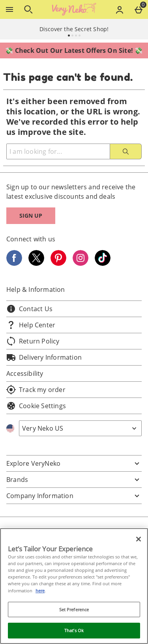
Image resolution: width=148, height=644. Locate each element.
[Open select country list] (80, 428)
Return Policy (33, 341)
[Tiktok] (103, 263)
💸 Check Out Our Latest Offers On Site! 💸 (74, 50)
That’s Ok (74, 630)
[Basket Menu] (139, 9)
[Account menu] (120, 9)
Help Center (31, 325)
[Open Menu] (9, 9)
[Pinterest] (58, 263)
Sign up (31, 216)
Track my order (36, 390)
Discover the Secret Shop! (74, 29)
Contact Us (29, 309)
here (40, 591)
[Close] (139, 539)
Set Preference (74, 609)
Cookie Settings (36, 406)
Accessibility (25, 373)
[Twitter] (36, 263)
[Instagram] (81, 263)
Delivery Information (44, 357)
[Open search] (28, 9)
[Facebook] (14, 263)
